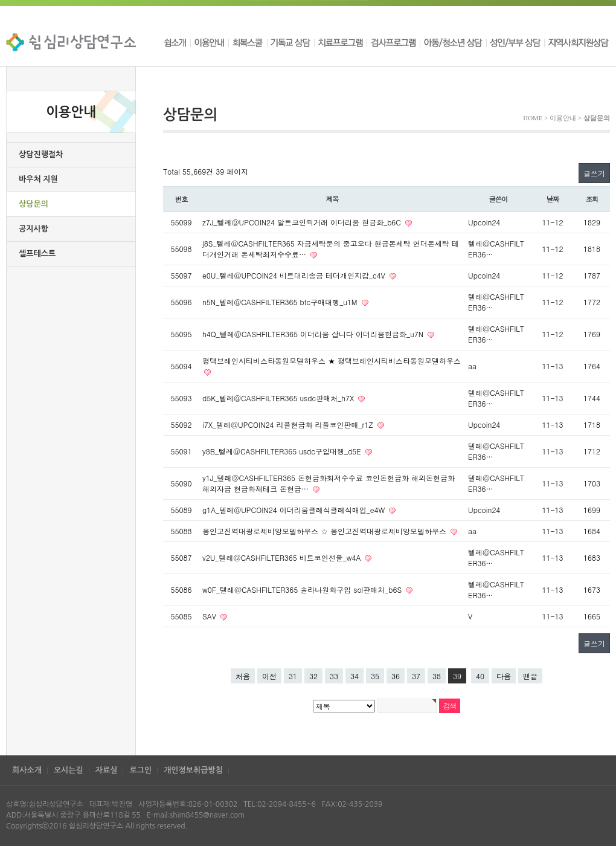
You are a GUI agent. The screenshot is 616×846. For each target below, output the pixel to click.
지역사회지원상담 (577, 42)
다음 (504, 676)
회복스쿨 (248, 42)
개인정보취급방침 (193, 770)
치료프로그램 (340, 42)
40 (480, 676)
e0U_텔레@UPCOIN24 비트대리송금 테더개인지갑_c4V (295, 275)
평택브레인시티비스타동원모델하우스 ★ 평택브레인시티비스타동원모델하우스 (332, 360)
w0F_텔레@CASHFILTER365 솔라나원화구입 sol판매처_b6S (303, 589)
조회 (592, 199)
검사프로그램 (393, 42)
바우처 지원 (38, 179)
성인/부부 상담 (515, 42)
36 (396, 676)
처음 (243, 676)
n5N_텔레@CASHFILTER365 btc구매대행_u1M (281, 302)
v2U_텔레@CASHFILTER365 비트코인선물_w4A (283, 557)
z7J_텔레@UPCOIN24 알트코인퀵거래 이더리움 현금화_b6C (303, 222)
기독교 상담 (290, 42)
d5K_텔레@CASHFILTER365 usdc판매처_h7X (279, 398)
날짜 (553, 199)
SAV (210, 616)
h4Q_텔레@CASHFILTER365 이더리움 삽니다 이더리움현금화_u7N (314, 334)
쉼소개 (177, 42)
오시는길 (69, 770)
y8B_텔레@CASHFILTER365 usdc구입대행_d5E (283, 451)
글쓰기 (594, 173)
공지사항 (34, 229)
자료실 (107, 770)
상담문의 (34, 204)
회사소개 (27, 770)
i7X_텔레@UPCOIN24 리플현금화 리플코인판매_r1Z (289, 425)
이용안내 (209, 42)
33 (334, 676)
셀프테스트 (37, 253)
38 (437, 676)
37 (416, 676)
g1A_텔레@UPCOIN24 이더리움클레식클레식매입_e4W (295, 510)
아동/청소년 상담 (453, 42)
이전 (269, 676)
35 (375, 676)
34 (355, 676)
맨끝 (530, 676)
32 (313, 676)
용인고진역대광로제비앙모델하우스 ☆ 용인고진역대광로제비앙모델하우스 (326, 531)
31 (293, 676)
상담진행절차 (41, 154)
